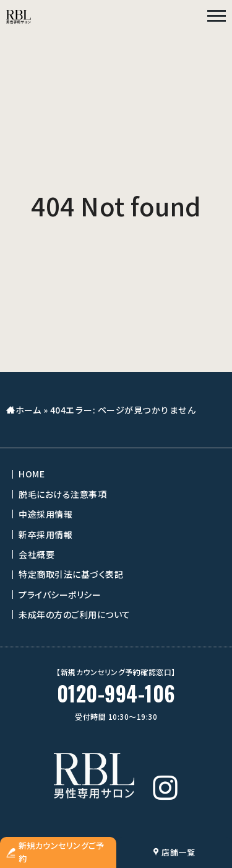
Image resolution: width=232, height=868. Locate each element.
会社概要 (37, 554)
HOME (32, 474)
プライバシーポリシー (60, 595)
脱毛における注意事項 (62, 494)
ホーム (28, 410)
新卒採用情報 (45, 534)
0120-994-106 (116, 693)
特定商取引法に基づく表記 (71, 574)
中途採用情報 (45, 514)
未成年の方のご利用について (75, 614)
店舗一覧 (174, 852)
